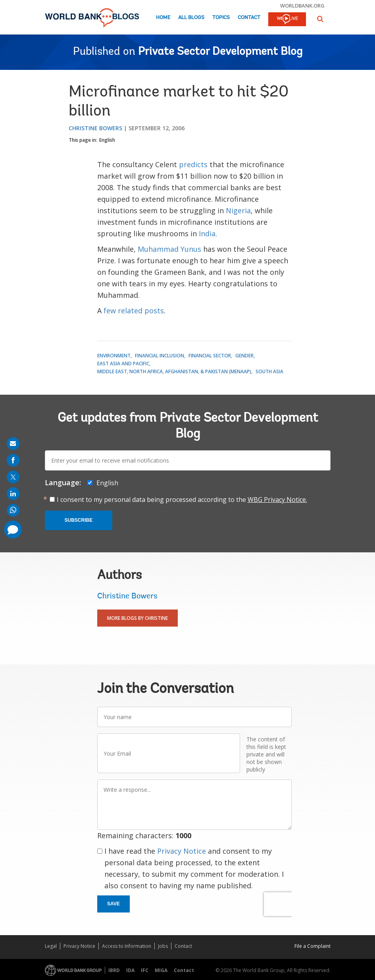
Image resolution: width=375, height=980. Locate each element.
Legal (51, 946)
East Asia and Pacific (123, 364)
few (110, 311)
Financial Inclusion (160, 356)
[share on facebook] (13, 460)
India (207, 233)
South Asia (269, 371)
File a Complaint (312, 946)
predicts (193, 164)
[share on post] (13, 477)
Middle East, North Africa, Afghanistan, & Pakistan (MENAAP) (174, 371)
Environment (114, 356)
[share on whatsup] (13, 510)
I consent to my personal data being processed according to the (182, 500)
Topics (221, 18)
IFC (145, 970)
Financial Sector (210, 356)
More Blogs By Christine (137, 618)
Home (163, 18)
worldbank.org (302, 6)
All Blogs (191, 18)
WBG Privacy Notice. (277, 500)
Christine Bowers (95, 128)
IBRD (114, 970)
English (107, 140)
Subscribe (79, 520)
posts (154, 311)
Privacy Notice (182, 851)
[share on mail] (13, 444)
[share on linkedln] (13, 494)
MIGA (161, 970)
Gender (244, 356)
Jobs (163, 946)
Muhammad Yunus (169, 249)
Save (113, 904)
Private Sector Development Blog (220, 52)
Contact (249, 18)
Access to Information (127, 946)
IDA (130, 970)
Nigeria (238, 210)
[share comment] (13, 530)
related (130, 311)
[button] (320, 19)
